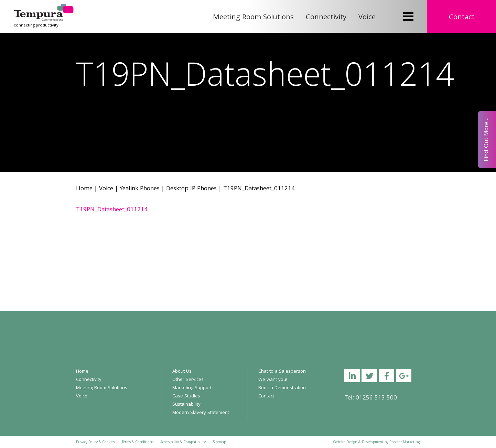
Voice (367, 18)
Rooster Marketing (405, 442)
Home (84, 189)
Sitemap (219, 442)
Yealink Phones (140, 189)
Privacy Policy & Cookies (95, 442)
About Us (182, 372)
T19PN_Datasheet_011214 (112, 210)
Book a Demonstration (282, 388)
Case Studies (186, 396)
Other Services (188, 380)
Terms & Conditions (138, 442)
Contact (462, 18)
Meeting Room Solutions (253, 18)
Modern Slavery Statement (201, 413)
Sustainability (186, 405)
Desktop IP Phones (191, 189)
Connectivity (326, 18)
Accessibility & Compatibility (183, 442)
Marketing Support (192, 388)
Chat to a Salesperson (282, 372)
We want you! (273, 380)
